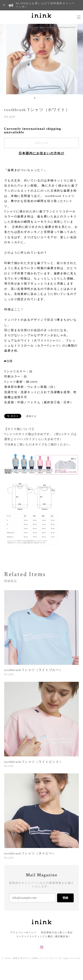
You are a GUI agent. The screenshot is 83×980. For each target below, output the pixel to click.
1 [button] (35, 98)
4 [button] (43, 98)
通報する (31, 416)
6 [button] (49, 98)
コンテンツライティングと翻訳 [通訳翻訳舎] (41, 936)
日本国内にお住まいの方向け (41, 153)
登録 (65, 898)
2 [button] (38, 98)
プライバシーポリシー (23, 932)
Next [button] (76, 59)
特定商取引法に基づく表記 (57, 932)
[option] (42, 59)
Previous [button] (7, 59)
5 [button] (46, 98)
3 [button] (41, 98)
